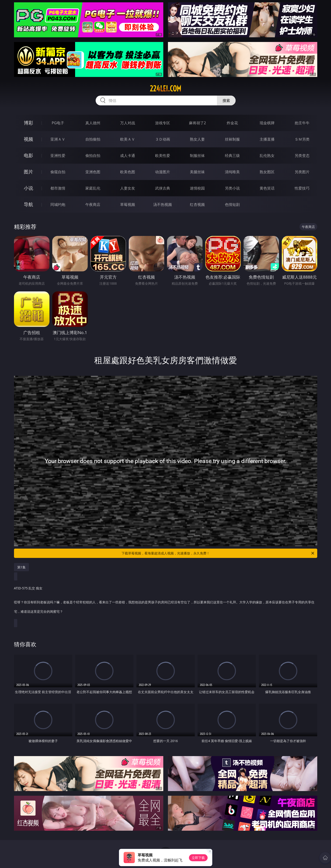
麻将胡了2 (197, 123)
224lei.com (165, 89)
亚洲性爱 (58, 156)
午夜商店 (93, 204)
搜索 (226, 100)
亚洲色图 (93, 172)
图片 (28, 172)
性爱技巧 (302, 188)
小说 (28, 188)
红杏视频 (197, 204)
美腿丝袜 (197, 172)
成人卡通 (128, 156)
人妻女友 (128, 188)
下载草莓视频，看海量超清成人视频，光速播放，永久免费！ (218, 553)
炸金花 (232, 123)
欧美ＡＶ (128, 139)
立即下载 (198, 858)
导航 (28, 204)
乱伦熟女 (267, 156)
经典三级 (232, 156)
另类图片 (302, 172)
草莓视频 (128, 204)
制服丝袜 (197, 156)
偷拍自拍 (93, 156)
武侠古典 (163, 188)
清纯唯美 (232, 172)
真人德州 (93, 123)
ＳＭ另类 (302, 139)
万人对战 (128, 123)
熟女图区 (267, 172)
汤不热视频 (163, 204)
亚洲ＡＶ (58, 139)
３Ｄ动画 (163, 139)
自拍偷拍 (93, 139)
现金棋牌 (267, 123)
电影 (28, 155)
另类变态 (302, 156)
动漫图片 (163, 172)
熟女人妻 (197, 139)
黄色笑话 (267, 188)
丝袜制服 (232, 139)
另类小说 (232, 188)
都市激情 (58, 188)
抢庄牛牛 (302, 123)
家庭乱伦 (93, 188)
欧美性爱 (163, 156)
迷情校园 (197, 188)
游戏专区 (163, 123)
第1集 (21, 567)
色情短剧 (232, 204)
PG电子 (58, 123)
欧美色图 (128, 172)
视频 (28, 139)
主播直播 (267, 139)
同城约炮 (58, 204)
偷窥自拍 (58, 172)
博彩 (28, 123)
